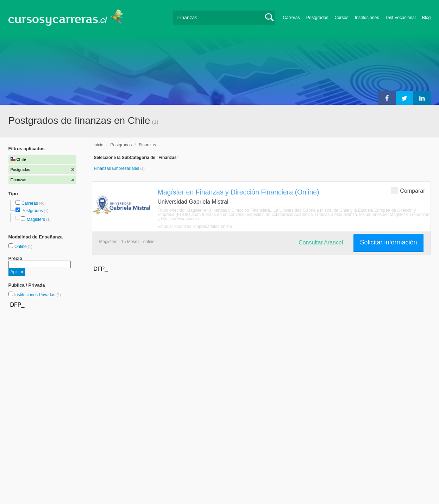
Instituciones (367, 18)
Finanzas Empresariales (117, 168)
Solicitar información (388, 242)
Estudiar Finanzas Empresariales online (195, 227)
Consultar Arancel (321, 243)
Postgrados (317, 18)
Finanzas (147, 145)
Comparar (408, 190)
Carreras (291, 18)
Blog (427, 18)
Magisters (36, 219)
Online (21, 247)
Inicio (99, 145)
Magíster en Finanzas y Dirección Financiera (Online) (239, 192)
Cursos (341, 18)
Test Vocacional (401, 18)
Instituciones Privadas (37, 295)
